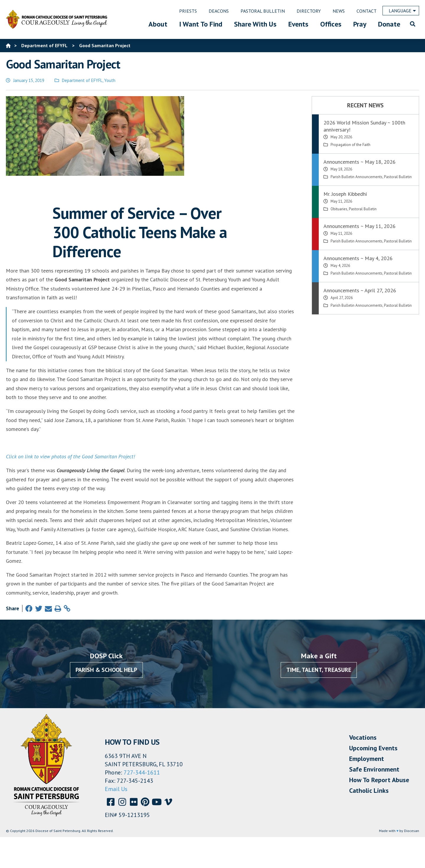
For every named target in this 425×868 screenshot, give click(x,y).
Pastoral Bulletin (398, 177)
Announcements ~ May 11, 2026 (359, 226)
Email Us (116, 789)
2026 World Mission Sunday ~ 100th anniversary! (364, 126)
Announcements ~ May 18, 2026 (359, 162)
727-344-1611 (142, 772)
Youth (110, 80)
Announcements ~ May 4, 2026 (358, 258)
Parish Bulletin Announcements (357, 177)
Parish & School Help (106, 670)
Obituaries (339, 209)
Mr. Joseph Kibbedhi (345, 194)
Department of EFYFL (82, 80)
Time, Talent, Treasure (319, 670)
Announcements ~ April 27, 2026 (360, 290)
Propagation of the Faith (350, 145)
